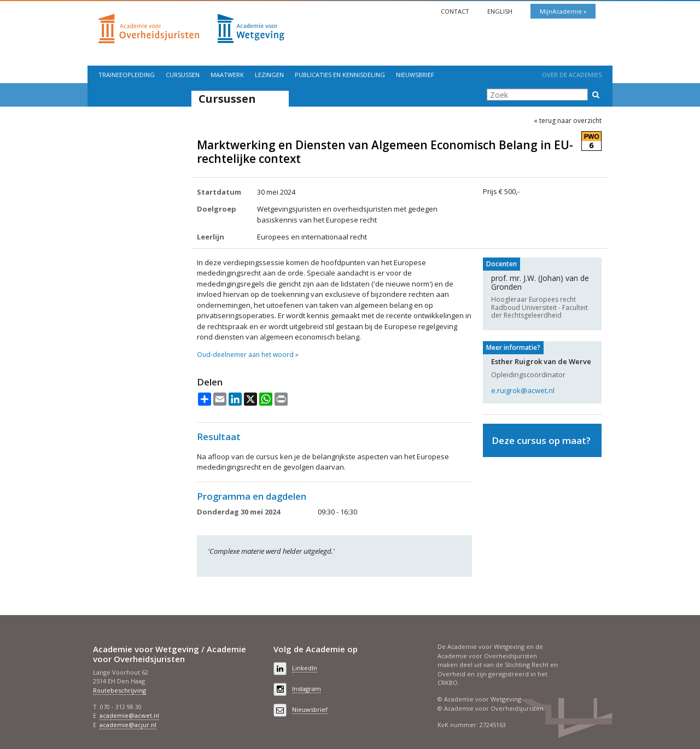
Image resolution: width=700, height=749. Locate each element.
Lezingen (269, 75)
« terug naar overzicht (568, 121)
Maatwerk (227, 75)
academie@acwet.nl (129, 715)
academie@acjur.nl (128, 725)
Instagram (307, 689)
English (501, 11)
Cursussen (183, 75)
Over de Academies (572, 75)
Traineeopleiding (127, 75)
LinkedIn (305, 668)
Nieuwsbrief (415, 75)
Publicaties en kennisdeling (340, 75)
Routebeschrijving (119, 690)
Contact (456, 11)
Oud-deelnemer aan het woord (245, 355)
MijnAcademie (562, 11)
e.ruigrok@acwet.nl (523, 390)
